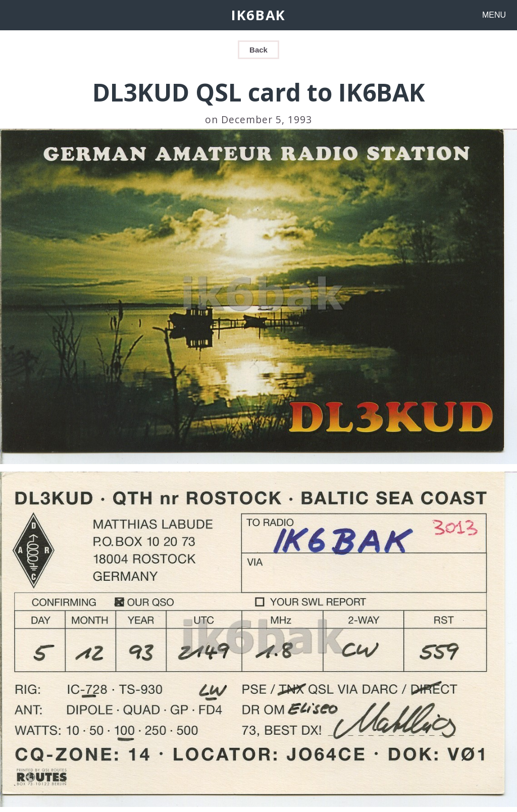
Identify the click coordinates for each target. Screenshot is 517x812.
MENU (494, 15)
